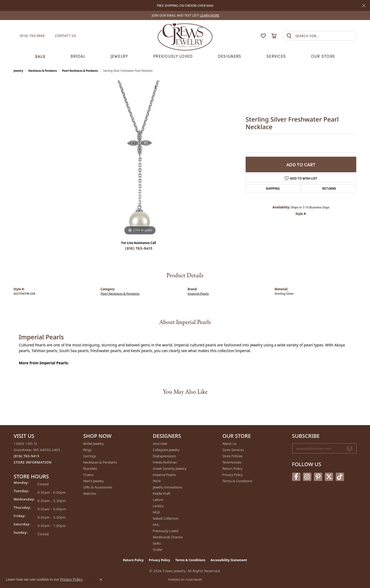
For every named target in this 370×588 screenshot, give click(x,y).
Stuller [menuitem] (158, 550)
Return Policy (233, 468)
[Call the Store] (27, 456)
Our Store (323, 56)
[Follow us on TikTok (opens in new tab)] (340, 477)
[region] (140, 158)
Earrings (90, 456)
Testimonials (232, 462)
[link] (185, 15)
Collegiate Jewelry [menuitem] (166, 450)
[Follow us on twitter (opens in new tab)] (329, 477)
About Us (230, 444)
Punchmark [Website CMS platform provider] (194, 580)
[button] (253, 36)
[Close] (364, 6)
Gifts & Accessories (98, 487)
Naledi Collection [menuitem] (166, 518)
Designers (230, 56)
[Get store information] (33, 462)
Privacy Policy (233, 475)
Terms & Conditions (237, 481)
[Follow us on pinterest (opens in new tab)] (318, 477)
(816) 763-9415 (139, 248)
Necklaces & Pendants (43, 71)
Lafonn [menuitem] (158, 500)
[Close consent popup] (101, 580)
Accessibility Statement (229, 560)
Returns (329, 188)
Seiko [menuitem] (157, 543)
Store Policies (233, 456)
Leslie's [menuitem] (158, 506)
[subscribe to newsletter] (349, 448)
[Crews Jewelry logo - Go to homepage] (185, 36)
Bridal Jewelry (94, 444)
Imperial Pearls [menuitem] (164, 475)
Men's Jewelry (94, 481)
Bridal (78, 56)
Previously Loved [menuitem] (166, 531)
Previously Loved (173, 56)
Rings (88, 450)
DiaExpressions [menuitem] (164, 456)
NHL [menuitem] (156, 525)
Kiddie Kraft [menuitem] (162, 493)
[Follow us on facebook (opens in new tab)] (296, 477)
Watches (90, 493)
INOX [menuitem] (157, 481)
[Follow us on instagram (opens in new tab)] (307, 477)
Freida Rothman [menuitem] (165, 462)
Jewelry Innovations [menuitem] (168, 487)
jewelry (19, 71)
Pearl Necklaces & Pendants (80, 71)
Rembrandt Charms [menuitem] (168, 537)
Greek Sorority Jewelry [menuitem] (170, 468)
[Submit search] (289, 36)
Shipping (273, 188)
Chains (89, 475)
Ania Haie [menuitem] (160, 444)
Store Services (233, 450)
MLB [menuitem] (156, 512)
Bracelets (90, 468)
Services (276, 56)
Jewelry (119, 56)
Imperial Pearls (198, 293)
